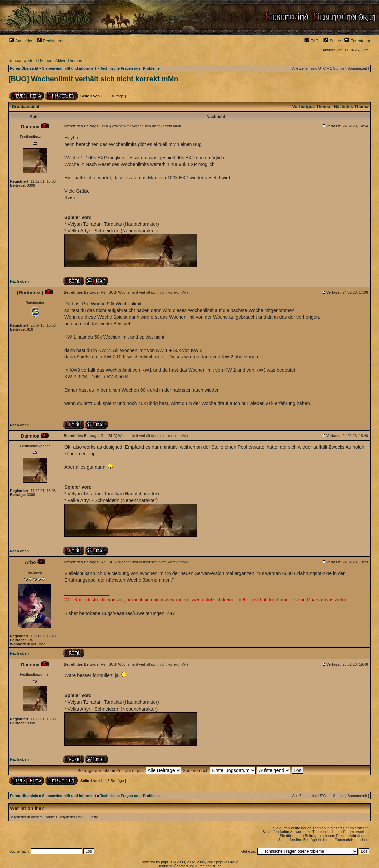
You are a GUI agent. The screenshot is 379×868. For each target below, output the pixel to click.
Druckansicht (26, 106)
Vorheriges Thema (311, 106)
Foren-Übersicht (24, 68)
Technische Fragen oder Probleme (130, 68)
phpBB (166, 862)
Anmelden (21, 41)
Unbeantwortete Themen (30, 61)
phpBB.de (214, 866)
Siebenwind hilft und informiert (69, 68)
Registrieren (51, 41)
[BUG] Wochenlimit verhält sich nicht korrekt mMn (93, 79)
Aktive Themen (69, 61)
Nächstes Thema (351, 106)
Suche (332, 41)
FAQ (311, 41)
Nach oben (19, 281)
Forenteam (357, 41)
